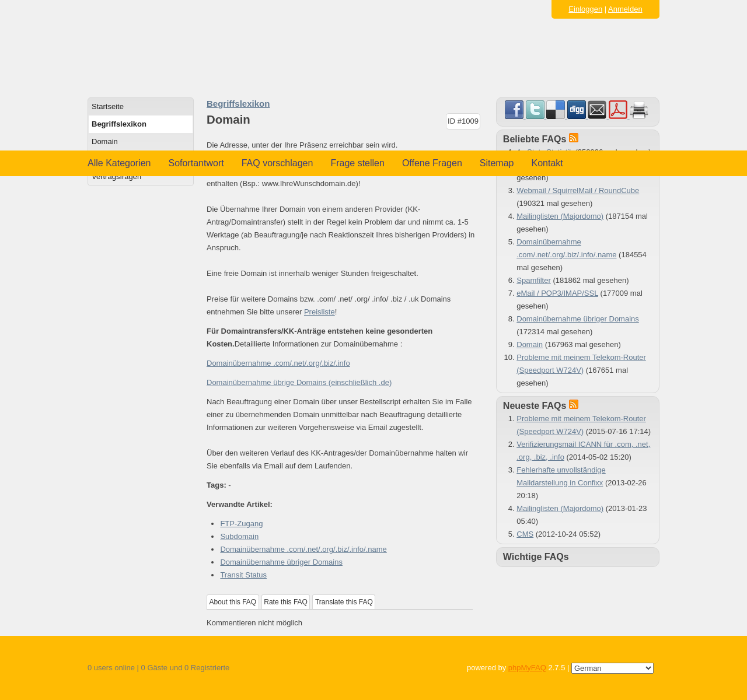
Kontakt (547, 163)
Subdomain (239, 536)
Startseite (108, 106)
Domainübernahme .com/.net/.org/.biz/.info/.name (303, 549)
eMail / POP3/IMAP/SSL (557, 293)
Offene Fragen (432, 163)
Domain (105, 141)
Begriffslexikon (119, 124)
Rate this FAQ (286, 602)
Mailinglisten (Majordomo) (560, 216)
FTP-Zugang (241, 524)
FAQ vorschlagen (277, 163)
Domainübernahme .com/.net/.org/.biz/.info (278, 363)
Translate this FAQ (344, 602)
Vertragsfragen (116, 176)
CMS (525, 534)
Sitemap (497, 163)
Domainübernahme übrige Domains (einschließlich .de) (299, 382)
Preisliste (320, 312)
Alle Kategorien (119, 163)
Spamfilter (534, 280)
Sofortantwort (196, 163)
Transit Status (243, 575)
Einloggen (585, 9)
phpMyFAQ (527, 668)
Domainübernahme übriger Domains (281, 562)
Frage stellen (357, 163)
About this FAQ (233, 602)
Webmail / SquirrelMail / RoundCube (578, 190)
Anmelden (625, 9)
